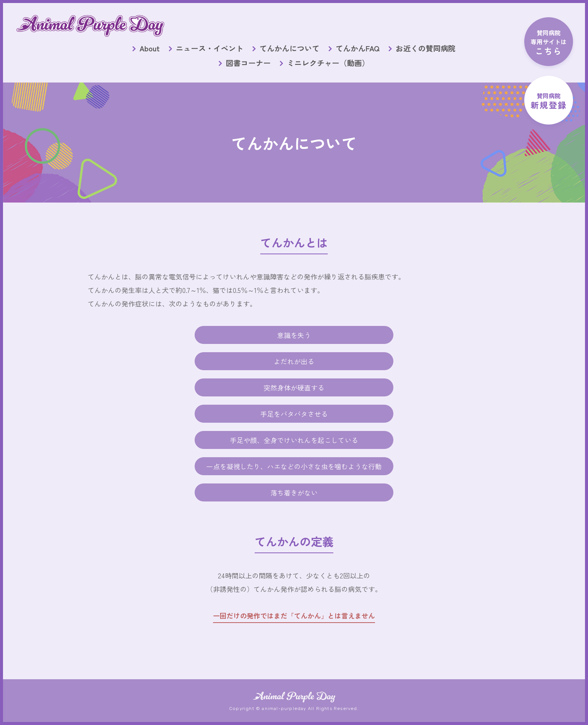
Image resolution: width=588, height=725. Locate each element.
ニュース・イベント (210, 49)
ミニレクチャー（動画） (328, 63)
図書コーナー (248, 63)
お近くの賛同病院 (426, 49)
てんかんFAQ (358, 49)
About (150, 49)
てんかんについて (289, 49)
